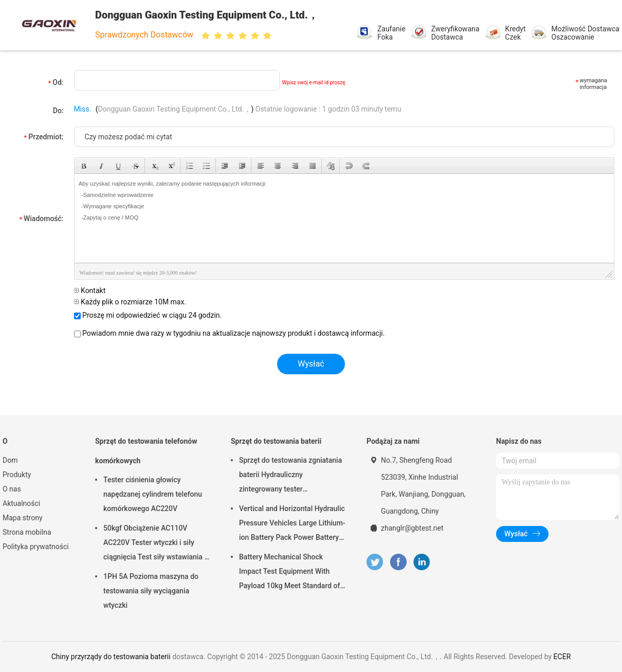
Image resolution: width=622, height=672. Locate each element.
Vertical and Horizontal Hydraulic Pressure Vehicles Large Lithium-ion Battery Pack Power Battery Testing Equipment (292, 524)
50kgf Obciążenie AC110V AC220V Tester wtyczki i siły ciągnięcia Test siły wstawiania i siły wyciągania (155, 544)
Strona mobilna (27, 532)
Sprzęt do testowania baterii (276, 441)
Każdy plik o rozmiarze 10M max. (130, 302)
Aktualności (21, 503)
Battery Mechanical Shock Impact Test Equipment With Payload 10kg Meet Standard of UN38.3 (289, 573)
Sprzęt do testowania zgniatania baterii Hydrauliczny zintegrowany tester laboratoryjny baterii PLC (290, 476)
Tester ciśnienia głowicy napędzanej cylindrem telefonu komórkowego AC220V (153, 494)
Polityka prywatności (36, 547)
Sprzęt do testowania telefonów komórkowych (146, 451)
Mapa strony (23, 518)
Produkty (17, 475)
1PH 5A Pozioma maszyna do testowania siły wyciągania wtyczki (151, 591)
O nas (12, 489)
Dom (10, 460)
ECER (562, 657)
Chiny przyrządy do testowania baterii (111, 657)
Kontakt (90, 290)
